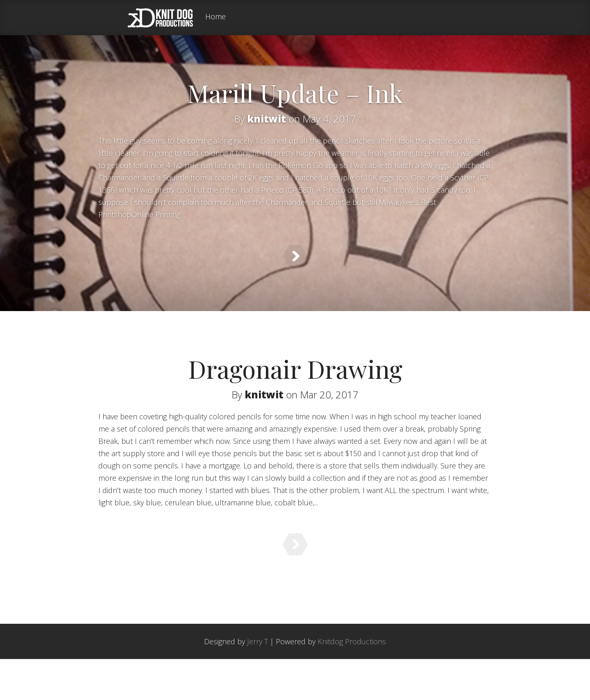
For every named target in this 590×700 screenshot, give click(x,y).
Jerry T (258, 682)
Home (216, 17)
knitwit (267, 119)
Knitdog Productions (352, 682)
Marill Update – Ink (295, 93)
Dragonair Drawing (295, 384)
